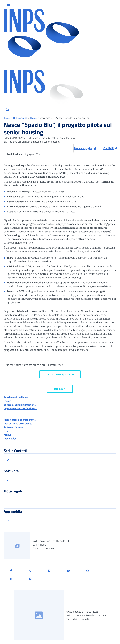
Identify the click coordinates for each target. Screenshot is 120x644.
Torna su (60, 389)
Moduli (8, 435)
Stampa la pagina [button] (85, 148)
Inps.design (10, 438)
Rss (6, 431)
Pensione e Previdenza (16, 397)
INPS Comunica (20, 118)
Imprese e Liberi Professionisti (20, 408)
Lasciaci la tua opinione (60, 374)
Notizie (33, 118)
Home (7, 118)
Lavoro (7, 401)
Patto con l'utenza (14, 427)
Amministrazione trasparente (20, 420)
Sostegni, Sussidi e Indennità (20, 405)
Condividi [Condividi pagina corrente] (110, 148)
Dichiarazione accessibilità (18, 423)
